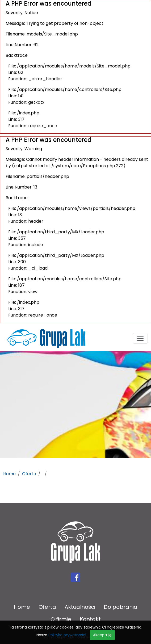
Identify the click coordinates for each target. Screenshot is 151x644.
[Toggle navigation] (140, 338)
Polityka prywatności (67, 635)
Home (9, 474)
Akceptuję (102, 635)
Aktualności (80, 607)
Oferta (29, 474)
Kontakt (90, 619)
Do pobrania (121, 607)
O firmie (61, 619)
